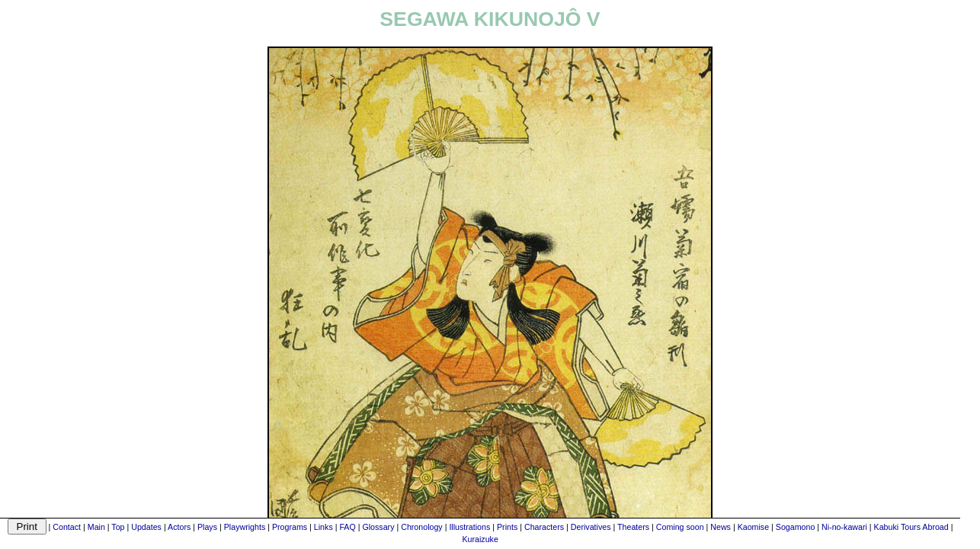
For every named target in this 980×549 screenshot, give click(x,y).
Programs (290, 527)
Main (96, 527)
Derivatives (591, 527)
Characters (544, 527)
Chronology (422, 527)
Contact (67, 527)
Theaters (633, 527)
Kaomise (753, 527)
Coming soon (680, 527)
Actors (179, 527)
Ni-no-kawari (844, 527)
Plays (207, 527)
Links (323, 527)
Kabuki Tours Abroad (911, 527)
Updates (146, 527)
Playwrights (245, 527)
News (721, 527)
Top (118, 527)
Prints (507, 527)
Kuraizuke (480, 539)
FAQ (347, 527)
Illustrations (469, 527)
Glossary (378, 527)
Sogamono (796, 527)
